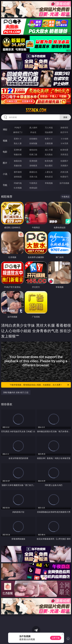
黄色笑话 (49, 177)
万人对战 (49, 128)
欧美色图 (49, 161)
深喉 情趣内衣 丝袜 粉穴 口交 (16, 392)
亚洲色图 (33, 161)
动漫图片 (64, 161)
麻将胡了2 (18, 132)
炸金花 (33, 132)
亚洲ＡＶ (18, 139)
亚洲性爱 (18, 150)
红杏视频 (18, 188)
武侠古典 (64, 172)
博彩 (5, 130)
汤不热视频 (64, 183)
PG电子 (18, 128)
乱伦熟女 (49, 154)
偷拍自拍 (33, 150)
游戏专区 (64, 128)
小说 (5, 174)
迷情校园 (18, 177)
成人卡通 (49, 150)
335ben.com (36, 110)
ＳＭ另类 (64, 143)
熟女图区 (49, 166)
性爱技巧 (64, 177)
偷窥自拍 (18, 161)
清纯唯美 (33, 166)
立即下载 (56, 638)
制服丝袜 (18, 154)
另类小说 (33, 177)
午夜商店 (33, 183)
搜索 (65, 117)
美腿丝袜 (18, 166)
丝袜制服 (33, 143)
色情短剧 (33, 188)
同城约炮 (18, 183)
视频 (5, 141)
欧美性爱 (64, 150)
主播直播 (49, 143)
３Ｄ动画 (64, 139)
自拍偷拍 (33, 139)
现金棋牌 (49, 132)
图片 (5, 163)
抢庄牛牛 (64, 132)
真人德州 (33, 128)
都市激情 (18, 172)
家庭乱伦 (33, 172)
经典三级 (33, 154)
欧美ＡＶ (49, 139)
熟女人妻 (18, 143)
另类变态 (64, 154)
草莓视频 (49, 183)
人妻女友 (49, 172)
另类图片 (64, 166)
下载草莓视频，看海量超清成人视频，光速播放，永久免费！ (39, 385)
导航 (5, 185)
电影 (5, 152)
